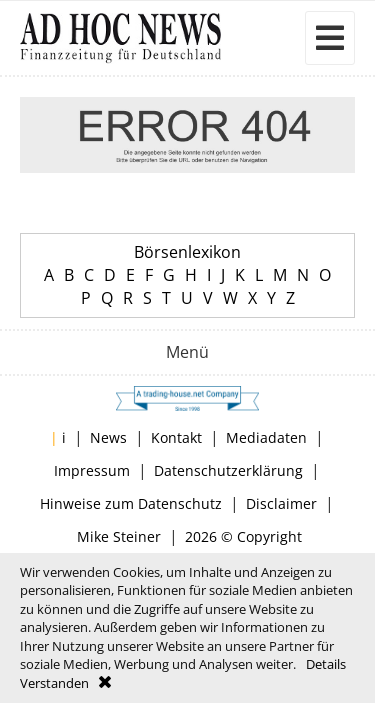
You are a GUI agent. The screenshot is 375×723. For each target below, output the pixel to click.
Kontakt (176, 437)
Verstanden (54, 683)
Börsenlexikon (187, 252)
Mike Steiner (119, 536)
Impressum (92, 470)
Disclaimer (281, 503)
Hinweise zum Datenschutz (131, 503)
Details (326, 664)
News (108, 437)
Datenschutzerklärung (228, 470)
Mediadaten (266, 437)
